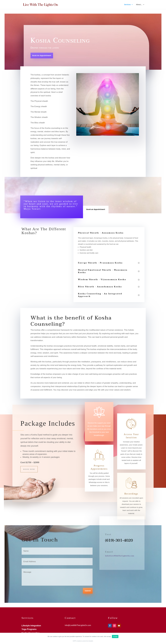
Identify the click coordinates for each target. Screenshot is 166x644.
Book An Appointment (42, 56)
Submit (88, 591)
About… (139, 5)
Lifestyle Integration (31, 626)
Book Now (29, 469)
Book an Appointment (96, 209)
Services (128, 5)
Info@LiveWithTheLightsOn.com (120, 556)
